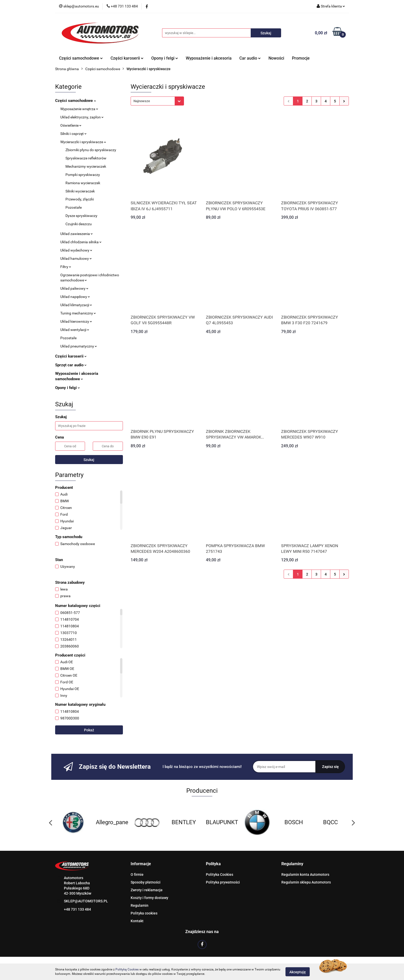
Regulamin (140, 905)
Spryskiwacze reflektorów (86, 158)
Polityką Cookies (127, 969)
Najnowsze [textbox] (142, 101)
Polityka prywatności (223, 882)
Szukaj (89, 460)
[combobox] (157, 101)
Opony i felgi (165, 58)
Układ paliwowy (74, 288)
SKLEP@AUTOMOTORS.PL (86, 901)
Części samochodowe (81, 58)
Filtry (66, 267)
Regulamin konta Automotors (305, 874)
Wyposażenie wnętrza (79, 109)
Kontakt (137, 921)
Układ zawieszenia (77, 234)
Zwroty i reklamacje (147, 890)
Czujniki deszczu (79, 224)
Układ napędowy (75, 297)
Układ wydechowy (76, 250)
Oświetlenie (71, 125)
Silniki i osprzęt (73, 134)
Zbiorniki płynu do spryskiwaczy (91, 150)
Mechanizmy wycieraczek (86, 166)
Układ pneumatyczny (79, 346)
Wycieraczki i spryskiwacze (83, 142)
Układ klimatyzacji (76, 305)
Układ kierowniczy (76, 321)
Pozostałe (74, 207)
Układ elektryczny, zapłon (82, 117)
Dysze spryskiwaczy (81, 216)
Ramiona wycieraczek (83, 183)
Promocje (301, 58)
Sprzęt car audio (71, 365)
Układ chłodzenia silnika (81, 242)
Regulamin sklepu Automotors (306, 882)
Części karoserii (127, 58)
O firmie (137, 874)
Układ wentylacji (75, 330)
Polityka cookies (144, 913)
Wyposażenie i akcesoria (209, 58)
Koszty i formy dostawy (149, 898)
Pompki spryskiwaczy (83, 175)
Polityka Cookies (220, 874)
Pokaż (89, 730)
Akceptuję (298, 972)
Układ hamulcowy (76, 258)
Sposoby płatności (146, 882)
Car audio (250, 58)
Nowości (276, 58)
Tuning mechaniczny (78, 313)
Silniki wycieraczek (80, 191)
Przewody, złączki (80, 199)
